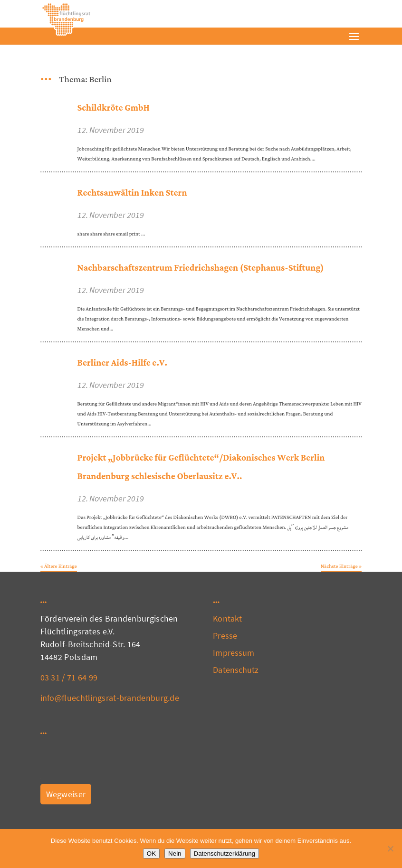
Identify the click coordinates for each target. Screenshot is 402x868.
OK (151, 854)
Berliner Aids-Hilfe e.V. (122, 363)
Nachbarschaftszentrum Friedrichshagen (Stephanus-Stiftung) (201, 268)
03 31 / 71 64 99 (69, 677)
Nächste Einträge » (341, 566)
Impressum (234, 653)
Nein (175, 854)
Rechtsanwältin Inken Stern (132, 193)
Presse (225, 636)
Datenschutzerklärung (225, 854)
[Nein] (390, 849)
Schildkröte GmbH (114, 108)
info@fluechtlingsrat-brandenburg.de (110, 698)
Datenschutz (236, 670)
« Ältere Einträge (59, 566)
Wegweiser (66, 794)
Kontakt (227, 618)
